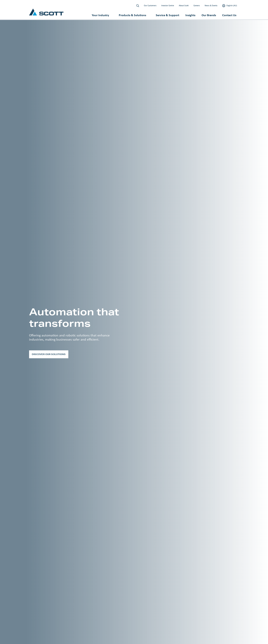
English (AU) (230, 6)
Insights (190, 15)
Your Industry (100, 15)
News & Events (211, 6)
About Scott (184, 6)
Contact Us (229, 15)
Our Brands (209, 15)
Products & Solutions (132, 15)
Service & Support (167, 15)
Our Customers (150, 6)
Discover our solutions (49, 354)
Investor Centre (168, 6)
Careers (197, 6)
